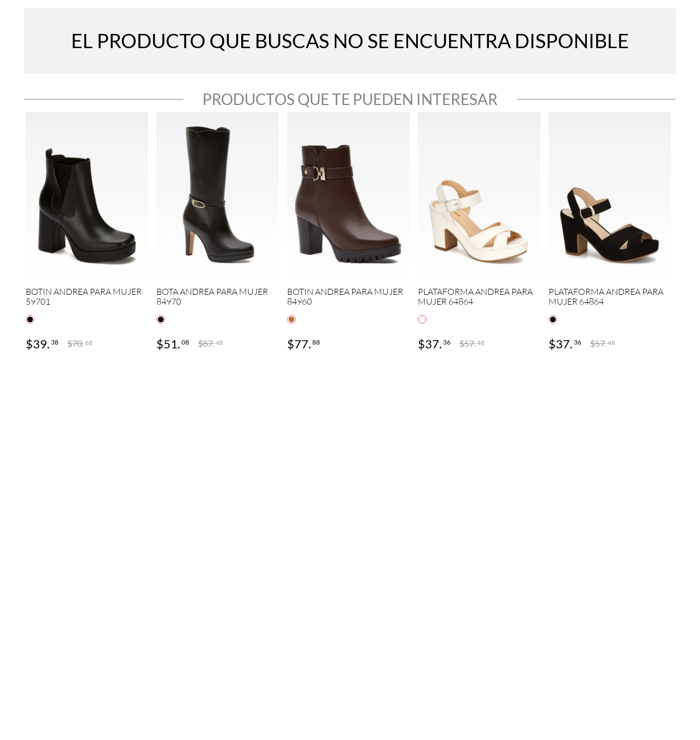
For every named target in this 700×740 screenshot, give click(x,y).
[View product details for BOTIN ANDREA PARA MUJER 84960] (348, 232)
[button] (30, 319)
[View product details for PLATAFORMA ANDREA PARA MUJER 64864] (479, 232)
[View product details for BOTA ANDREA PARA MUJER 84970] (218, 232)
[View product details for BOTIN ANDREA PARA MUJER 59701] (87, 232)
